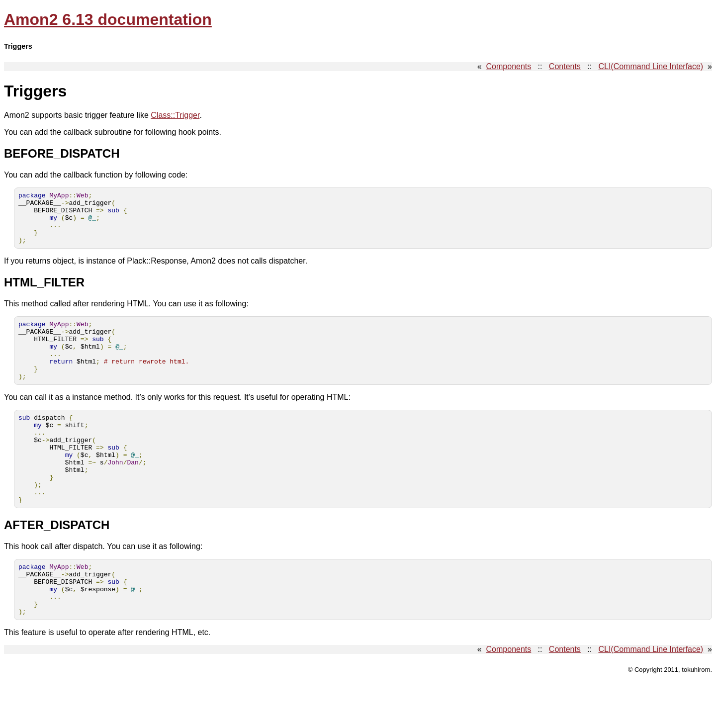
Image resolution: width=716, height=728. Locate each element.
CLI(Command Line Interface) (651, 66)
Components (509, 66)
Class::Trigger (175, 115)
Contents (565, 66)
